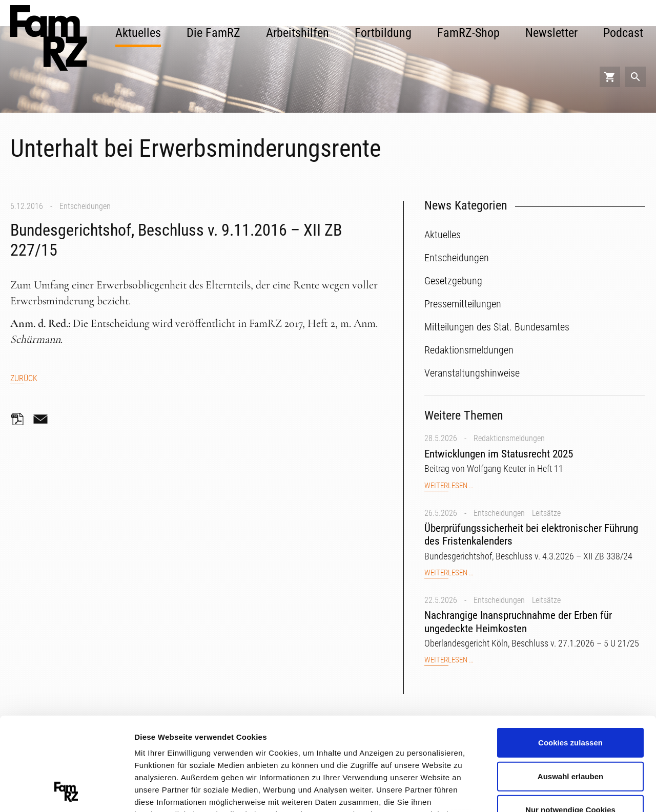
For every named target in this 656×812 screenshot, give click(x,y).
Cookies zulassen (570, 655)
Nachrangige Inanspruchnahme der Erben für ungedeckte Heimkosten (518, 622)
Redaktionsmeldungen (509, 438)
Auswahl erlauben (570, 689)
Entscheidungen (85, 206)
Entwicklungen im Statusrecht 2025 (499, 454)
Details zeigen (545, 791)
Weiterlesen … (449, 486)
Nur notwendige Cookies (570, 723)
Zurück (24, 378)
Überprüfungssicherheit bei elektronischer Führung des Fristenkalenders (531, 535)
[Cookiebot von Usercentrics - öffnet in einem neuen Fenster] (66, 792)
